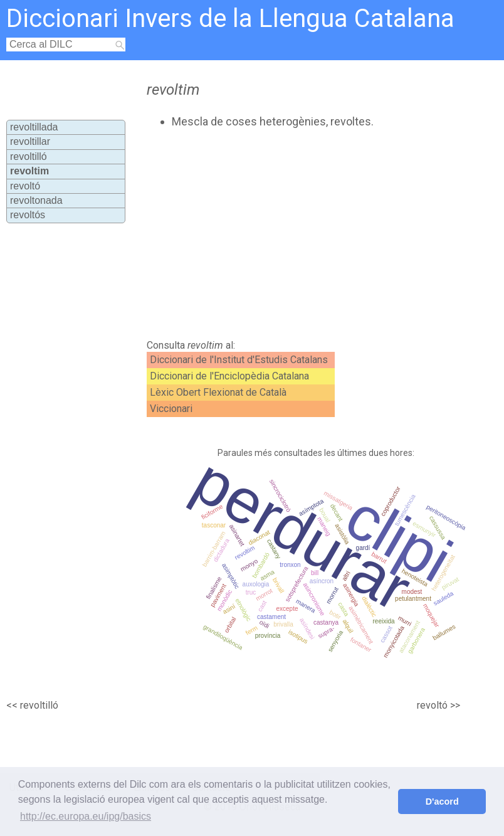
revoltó (25, 186)
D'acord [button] (442, 802)
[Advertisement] (278, 234)
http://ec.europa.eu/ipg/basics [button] (86, 816)
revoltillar (30, 141)
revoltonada (36, 200)
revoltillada (34, 127)
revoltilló (29, 156)
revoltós (28, 215)
